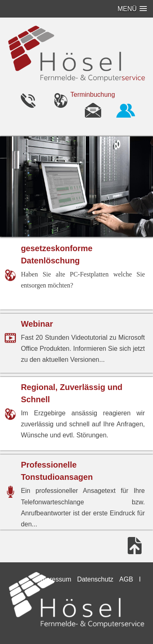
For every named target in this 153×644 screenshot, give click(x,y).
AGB (126, 579)
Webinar (37, 324)
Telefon (28, 100)
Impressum (55, 579)
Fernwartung (126, 110)
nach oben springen (135, 546)
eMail (93, 110)
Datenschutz (95, 579)
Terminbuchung (93, 95)
